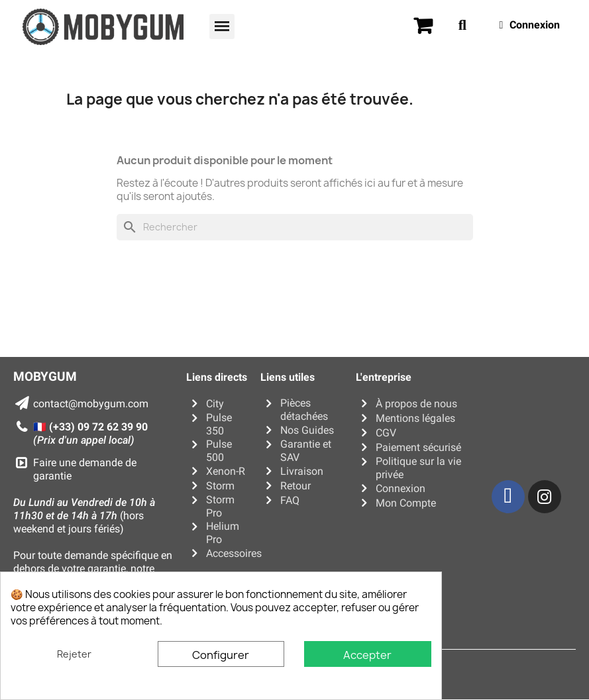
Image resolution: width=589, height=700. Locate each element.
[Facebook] (508, 497)
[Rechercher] (295, 227)
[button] (222, 26)
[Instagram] (545, 497)
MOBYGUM (45, 376)
